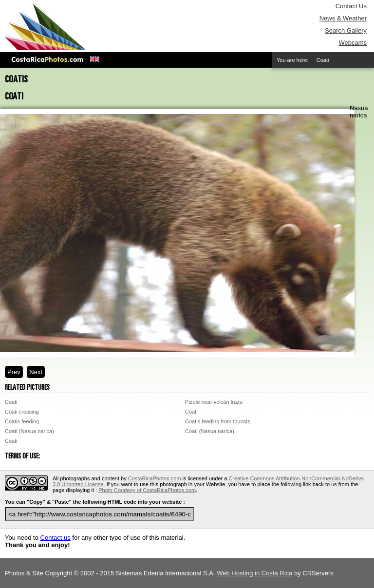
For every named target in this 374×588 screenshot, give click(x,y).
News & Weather (343, 18)
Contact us (56, 538)
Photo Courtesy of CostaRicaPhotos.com (147, 490)
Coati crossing (22, 412)
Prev (14, 372)
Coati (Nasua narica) (29, 431)
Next (36, 372)
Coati (11, 402)
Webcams (353, 43)
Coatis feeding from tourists (218, 421)
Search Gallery (346, 30)
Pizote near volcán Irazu (214, 402)
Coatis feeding (22, 421)
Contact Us (351, 6)
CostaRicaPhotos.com (155, 478)
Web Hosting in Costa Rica (254, 573)
